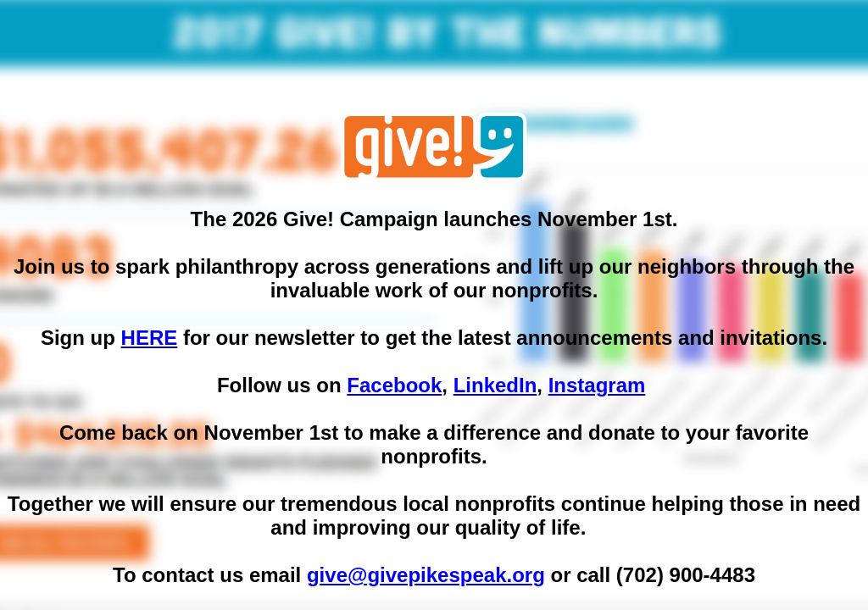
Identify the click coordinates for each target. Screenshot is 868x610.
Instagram (597, 385)
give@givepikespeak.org (426, 575)
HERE (150, 338)
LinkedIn (495, 385)
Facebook (394, 385)
